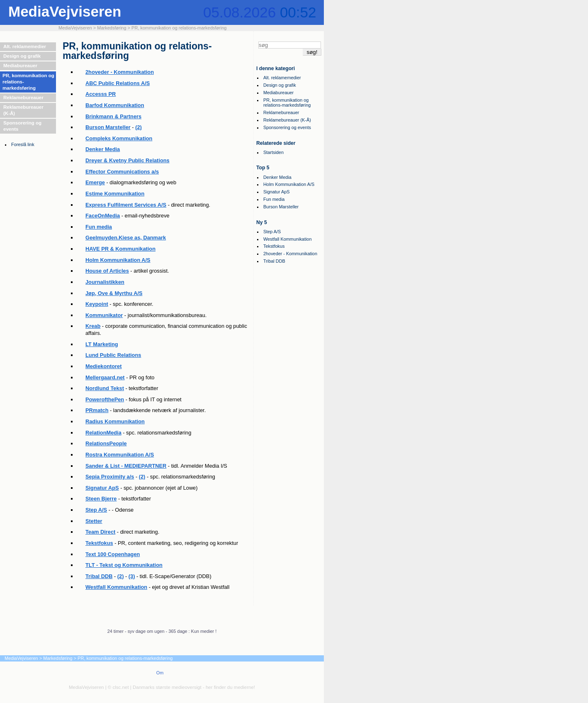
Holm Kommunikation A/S (118, 260)
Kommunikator (104, 315)
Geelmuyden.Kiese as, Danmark (126, 238)
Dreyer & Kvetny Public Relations (128, 160)
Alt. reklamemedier (25, 46)
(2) (138, 127)
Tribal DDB (99, 576)
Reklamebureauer (23, 98)
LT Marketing (102, 344)
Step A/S (96, 510)
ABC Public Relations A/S (118, 83)
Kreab (93, 326)
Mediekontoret (103, 366)
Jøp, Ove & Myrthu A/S (114, 293)
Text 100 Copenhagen (113, 554)
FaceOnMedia (103, 216)
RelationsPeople (106, 443)
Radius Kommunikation (115, 421)
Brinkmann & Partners (113, 116)
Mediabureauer (20, 66)
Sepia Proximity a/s (110, 477)
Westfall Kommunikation (116, 587)
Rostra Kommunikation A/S (120, 455)
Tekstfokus (99, 543)
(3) (132, 576)
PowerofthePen (105, 399)
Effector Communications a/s (122, 172)
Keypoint (97, 304)
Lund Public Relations (113, 355)
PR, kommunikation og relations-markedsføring (179, 28)
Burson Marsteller (108, 127)
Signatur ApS (102, 488)
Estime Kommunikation (115, 194)
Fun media (99, 227)
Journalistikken (105, 282)
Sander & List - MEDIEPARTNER (126, 466)
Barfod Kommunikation (115, 105)
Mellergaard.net (105, 377)
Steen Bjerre (101, 499)
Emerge (95, 182)
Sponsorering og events (22, 126)
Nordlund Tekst (105, 388)
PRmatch (97, 410)
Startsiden (273, 152)
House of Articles (107, 271)
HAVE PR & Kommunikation (120, 249)
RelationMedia (103, 433)
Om (160, 673)
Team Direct (100, 532)
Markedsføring (112, 28)
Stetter (94, 521)
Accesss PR (101, 94)
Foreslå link (23, 144)
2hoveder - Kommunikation (120, 72)
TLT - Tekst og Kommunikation (124, 565)
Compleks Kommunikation (119, 138)
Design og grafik (22, 56)
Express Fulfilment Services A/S (126, 205)
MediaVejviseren (65, 11)
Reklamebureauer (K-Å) (23, 110)
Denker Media (103, 149)
